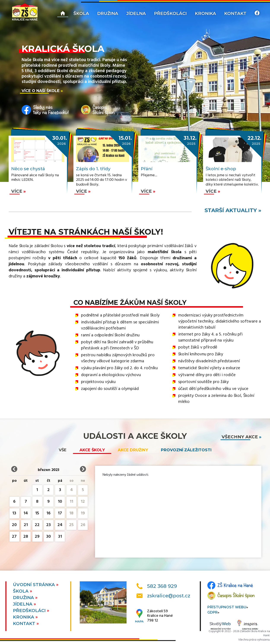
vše (63, 450)
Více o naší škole (41, 91)
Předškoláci (170, 13)
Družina (108, 13)
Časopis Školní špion (236, 595)
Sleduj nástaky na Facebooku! (51, 110)
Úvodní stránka (35, 585)
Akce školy (92, 450)
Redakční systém (220, 626)
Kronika (205, 13)
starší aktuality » (233, 210)
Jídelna (136, 13)
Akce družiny (133, 450)
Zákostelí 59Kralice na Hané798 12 (160, 616)
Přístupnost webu (227, 607)
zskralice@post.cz (169, 596)
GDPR (212, 612)
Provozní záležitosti (186, 450)
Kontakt (235, 13)
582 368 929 (162, 586)
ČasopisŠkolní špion (104, 110)
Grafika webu (248, 625)
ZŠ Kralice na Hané (235, 585)
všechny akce (240, 437)
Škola (81, 13)
